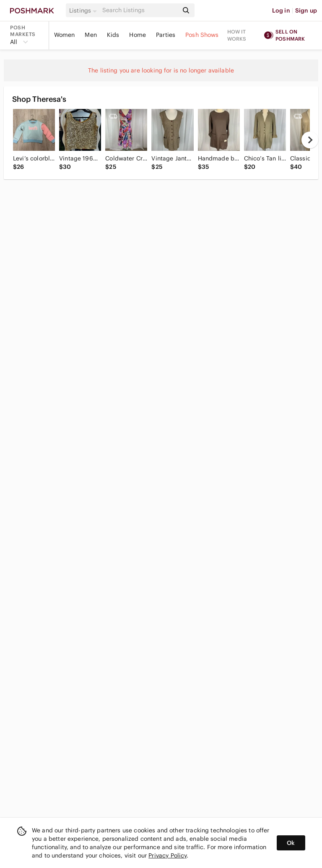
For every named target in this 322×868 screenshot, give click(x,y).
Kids (113, 35)
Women (65, 35)
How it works (237, 35)
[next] (310, 140)
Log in (281, 10)
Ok (291, 843)
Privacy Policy (167, 855)
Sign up (306, 10)
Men (91, 35)
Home (138, 35)
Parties (166, 35)
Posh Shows (202, 35)
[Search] (140, 10)
